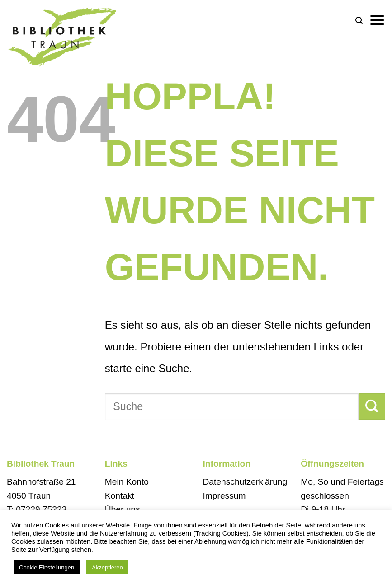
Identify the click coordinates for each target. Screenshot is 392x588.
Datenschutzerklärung (245, 482)
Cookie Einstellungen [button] (47, 567)
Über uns (123, 509)
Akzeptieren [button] (107, 567)
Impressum (224, 496)
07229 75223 (41, 509)
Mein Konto (127, 482)
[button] (359, 21)
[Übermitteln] (372, 406)
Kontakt (120, 496)
